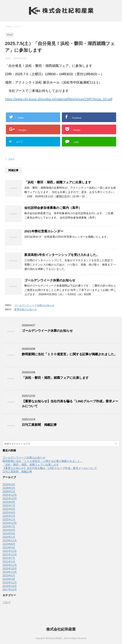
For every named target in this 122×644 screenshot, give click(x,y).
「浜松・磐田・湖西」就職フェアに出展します (58, 182)
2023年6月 (9, 544)
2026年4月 (9, 484)
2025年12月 (10, 495)
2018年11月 (10, 583)
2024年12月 (10, 523)
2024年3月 (9, 533)
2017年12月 (10, 590)
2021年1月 (9, 562)
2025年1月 (9, 519)
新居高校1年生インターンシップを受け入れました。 (62, 255)
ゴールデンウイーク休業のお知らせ (50, 280)
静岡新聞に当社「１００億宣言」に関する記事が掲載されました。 (70, 354)
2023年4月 (9, 548)
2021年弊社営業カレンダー (44, 231)
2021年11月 (10, 555)
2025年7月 (9, 505)
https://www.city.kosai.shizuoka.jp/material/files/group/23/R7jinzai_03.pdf (59, 99)
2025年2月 (9, 516)
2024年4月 (9, 530)
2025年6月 (9, 509)
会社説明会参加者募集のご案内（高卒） (53, 208)
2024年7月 (9, 526)
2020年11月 (10, 565)
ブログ (11, 159)
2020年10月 (10, 569)
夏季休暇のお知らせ (26, 309)
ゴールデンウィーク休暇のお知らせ (34, 305)
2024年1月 (9, 537)
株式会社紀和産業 (61, 629)
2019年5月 (9, 576)
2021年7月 (9, 558)
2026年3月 (9, 488)
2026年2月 (9, 491)
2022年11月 (10, 551)
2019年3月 (9, 579)
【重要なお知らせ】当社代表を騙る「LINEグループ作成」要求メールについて (50, 468)
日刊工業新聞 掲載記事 (39, 425)
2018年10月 (10, 586)
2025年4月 (9, 512)
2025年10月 (10, 498)
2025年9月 (9, 502)
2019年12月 (10, 572)
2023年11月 (10, 541)
